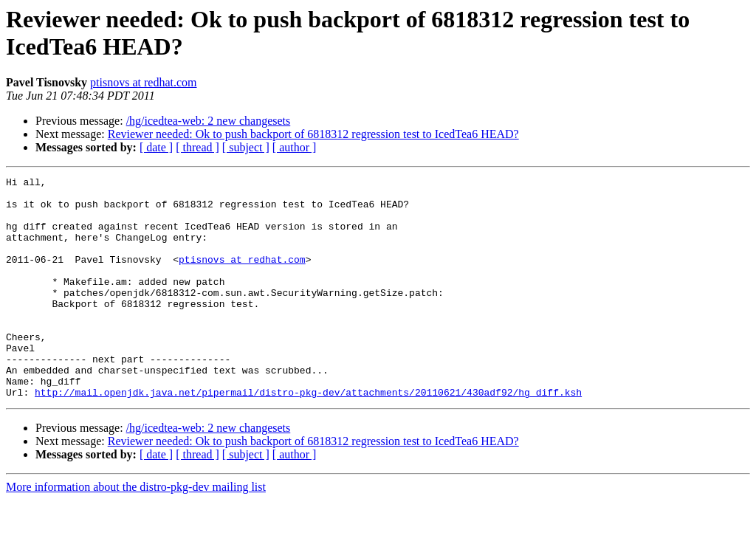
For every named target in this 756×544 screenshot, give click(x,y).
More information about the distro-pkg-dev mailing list (136, 531)
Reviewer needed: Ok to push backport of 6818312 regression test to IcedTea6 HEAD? (313, 134)
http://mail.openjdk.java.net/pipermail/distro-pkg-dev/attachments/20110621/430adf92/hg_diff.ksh (308, 436)
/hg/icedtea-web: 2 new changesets (209, 121)
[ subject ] (246, 147)
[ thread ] (197, 147)
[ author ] (295, 147)
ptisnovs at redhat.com (143, 82)
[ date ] (156, 147)
